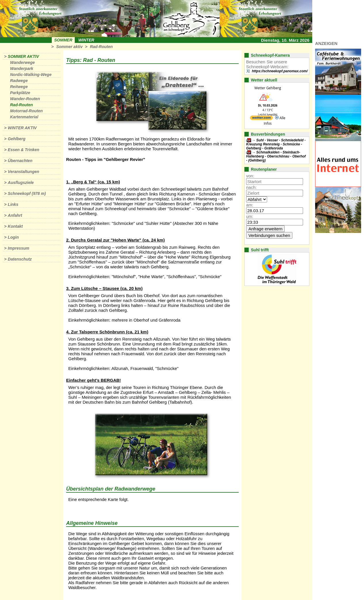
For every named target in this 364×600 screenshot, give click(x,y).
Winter (86, 40)
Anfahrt (15, 215)
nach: (251, 187)
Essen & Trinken (23, 150)
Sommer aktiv (69, 47)
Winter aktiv (22, 128)
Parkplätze (20, 93)
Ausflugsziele (21, 183)
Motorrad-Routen (26, 111)
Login (13, 237)
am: (250, 205)
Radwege (19, 81)
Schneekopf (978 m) (27, 193)
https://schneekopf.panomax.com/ (280, 71)
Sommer (63, 40)
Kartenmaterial (24, 117)
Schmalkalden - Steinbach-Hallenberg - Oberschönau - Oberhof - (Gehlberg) (276, 156)
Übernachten (20, 161)
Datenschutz (20, 259)
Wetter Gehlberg (268, 88)
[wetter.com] (261, 119)
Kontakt (15, 226)
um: (250, 216)
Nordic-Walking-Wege (31, 75)
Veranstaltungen (23, 172)
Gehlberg (17, 139)
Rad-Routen (101, 47)
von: (250, 176)
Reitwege (19, 87)
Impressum (19, 248)
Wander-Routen (25, 99)
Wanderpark (22, 69)
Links (13, 204)
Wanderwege (22, 62)
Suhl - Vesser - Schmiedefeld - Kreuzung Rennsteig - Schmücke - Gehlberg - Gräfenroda (276, 144)
